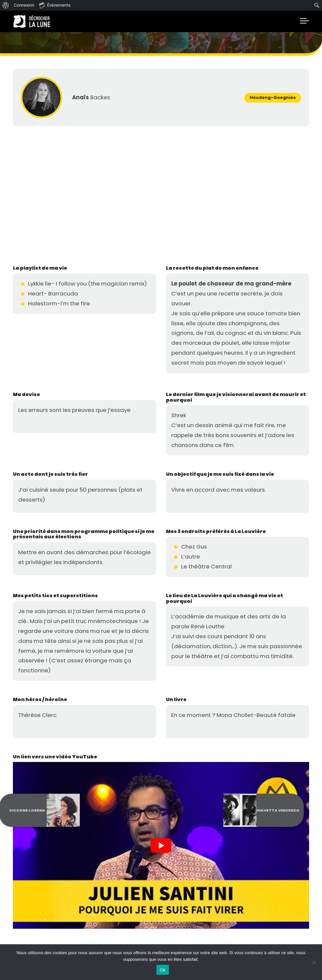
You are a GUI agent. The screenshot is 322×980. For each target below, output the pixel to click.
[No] (314, 962)
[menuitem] (6, 5)
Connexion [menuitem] (24, 5)
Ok (162, 970)
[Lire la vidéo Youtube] (161, 845)
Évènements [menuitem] (55, 5)
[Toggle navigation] (304, 21)
